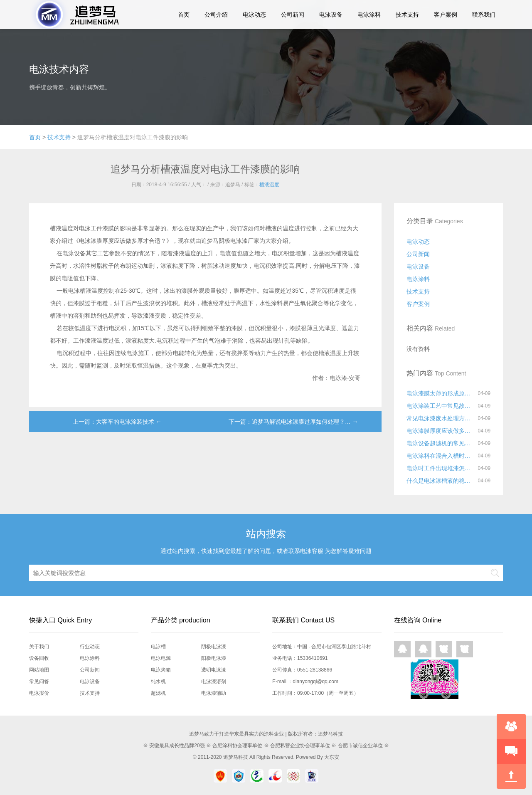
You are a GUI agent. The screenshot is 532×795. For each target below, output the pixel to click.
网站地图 (39, 670)
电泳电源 (161, 658)
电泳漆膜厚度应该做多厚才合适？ (440, 431)
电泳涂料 (369, 15)
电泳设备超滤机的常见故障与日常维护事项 (440, 443)
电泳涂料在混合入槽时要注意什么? (440, 456)
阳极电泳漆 (214, 658)
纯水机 (158, 681)
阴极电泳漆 (214, 647)
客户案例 (446, 15)
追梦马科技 (236, 757)
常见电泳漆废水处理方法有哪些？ (440, 418)
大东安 (332, 757)
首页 (184, 15)
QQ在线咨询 (402, 649)
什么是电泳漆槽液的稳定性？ (440, 481)
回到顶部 (511, 776)
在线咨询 (511, 726)
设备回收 (39, 658)
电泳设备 (331, 15)
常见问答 (39, 681)
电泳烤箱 (161, 670)
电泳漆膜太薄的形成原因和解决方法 (440, 393)
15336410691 (312, 658)
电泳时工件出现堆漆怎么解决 (440, 468)
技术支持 (407, 15)
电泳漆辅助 (214, 693)
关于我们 (39, 647)
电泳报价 (39, 693)
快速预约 (511, 751)
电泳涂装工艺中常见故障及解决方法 (440, 406)
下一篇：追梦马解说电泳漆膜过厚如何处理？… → (293, 422)
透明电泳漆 (214, 670)
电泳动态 (254, 15)
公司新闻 (293, 15)
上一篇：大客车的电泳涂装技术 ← (117, 422)
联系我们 (484, 15)
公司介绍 (216, 15)
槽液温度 (269, 185)
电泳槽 (158, 647)
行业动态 (90, 647)
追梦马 (72, 15)
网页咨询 (444, 649)
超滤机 (158, 693)
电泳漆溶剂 (214, 681)
